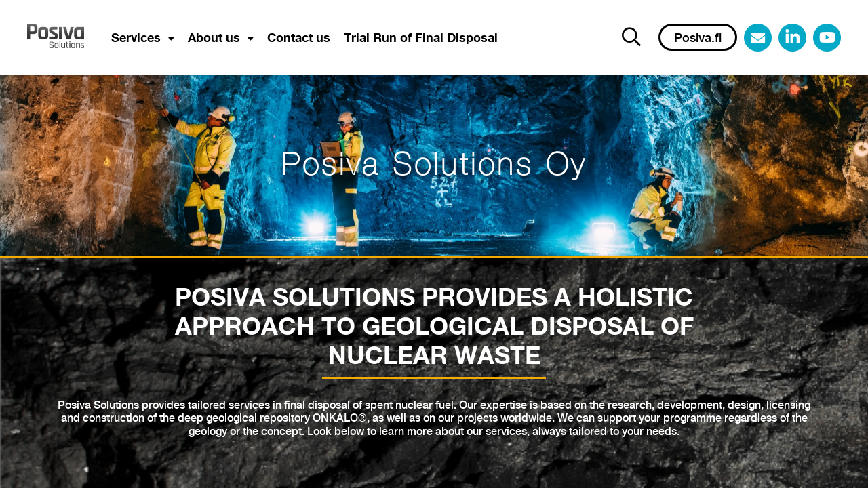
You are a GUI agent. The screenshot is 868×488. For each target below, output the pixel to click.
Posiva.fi (698, 38)
